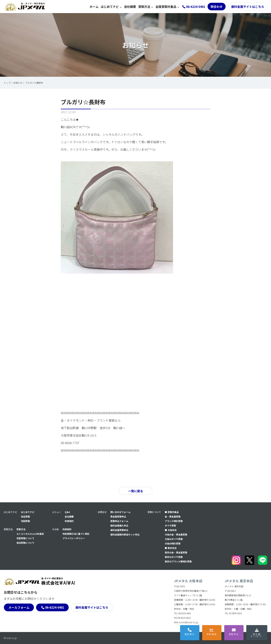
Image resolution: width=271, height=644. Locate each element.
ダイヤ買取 (170, 525)
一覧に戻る (136, 491)
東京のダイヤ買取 (174, 557)
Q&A (67, 512)
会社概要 (130, 7)
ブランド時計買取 (174, 521)
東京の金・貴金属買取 (176, 552)
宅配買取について (25, 538)
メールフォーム (19, 607)
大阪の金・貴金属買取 (176, 534)
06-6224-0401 (55, 607)
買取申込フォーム (119, 521)
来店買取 (25, 516)
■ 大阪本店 (171, 530)
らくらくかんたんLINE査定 (30, 534)
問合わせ (217, 7)
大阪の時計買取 (173, 543)
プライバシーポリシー (74, 538)
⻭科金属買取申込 (119, 530)
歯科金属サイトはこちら (248, 7)
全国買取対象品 (166, 7)
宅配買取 (25, 521)
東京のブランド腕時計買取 (178, 561)
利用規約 (69, 521)
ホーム (94, 7)
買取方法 (144, 7)
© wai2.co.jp (10, 638)
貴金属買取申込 (118, 516)
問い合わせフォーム (120, 512)
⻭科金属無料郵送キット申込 (125, 534)
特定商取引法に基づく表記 (76, 534)
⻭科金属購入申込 (119, 525)
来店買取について (25, 543)
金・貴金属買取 (173, 516)
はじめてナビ (110, 7)
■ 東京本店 (171, 548)
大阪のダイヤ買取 (174, 539)
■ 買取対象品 (172, 512)
